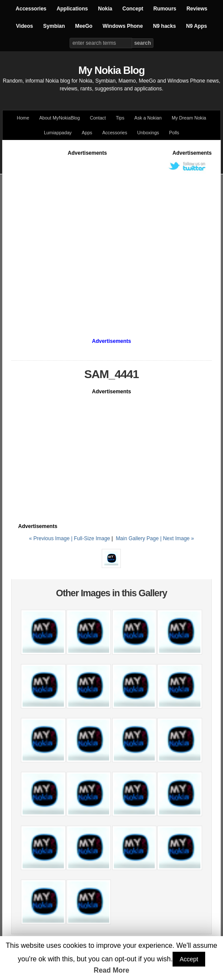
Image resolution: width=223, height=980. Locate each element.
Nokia (105, 9)
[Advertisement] (82, 238)
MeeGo (84, 26)
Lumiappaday (58, 133)
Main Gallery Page (137, 538)
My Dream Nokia (189, 118)
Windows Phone (123, 26)
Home (23, 118)
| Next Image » (177, 538)
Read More (112, 970)
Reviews (197, 9)
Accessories (31, 9)
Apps (87, 133)
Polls (174, 133)
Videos (25, 26)
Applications (72, 9)
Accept (189, 959)
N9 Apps (196, 26)
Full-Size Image (92, 538)
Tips (120, 118)
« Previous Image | (52, 538)
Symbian (54, 26)
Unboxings (148, 133)
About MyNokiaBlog (60, 118)
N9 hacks (165, 26)
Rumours (165, 9)
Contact (98, 118)
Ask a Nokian (148, 118)
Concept (133, 9)
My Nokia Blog (111, 70)
